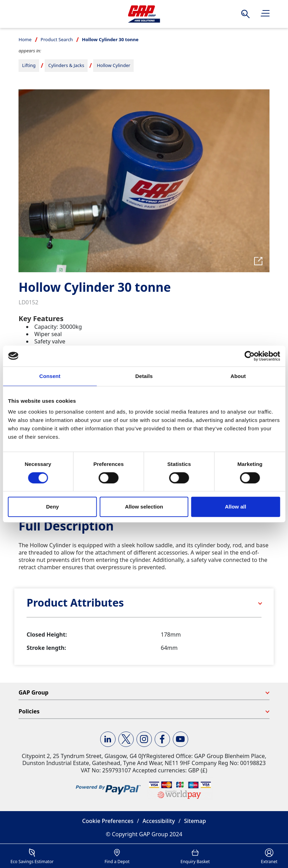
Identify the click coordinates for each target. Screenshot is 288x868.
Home (25, 39)
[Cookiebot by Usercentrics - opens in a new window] (249, 356)
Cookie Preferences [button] (108, 821)
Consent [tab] (50, 376)
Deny (53, 507)
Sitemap (195, 821)
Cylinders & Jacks (66, 65)
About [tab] (238, 376)
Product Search (57, 39)
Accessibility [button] (159, 821)
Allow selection (144, 507)
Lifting (29, 65)
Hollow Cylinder (113, 65)
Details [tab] (144, 376)
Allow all (235, 507)
